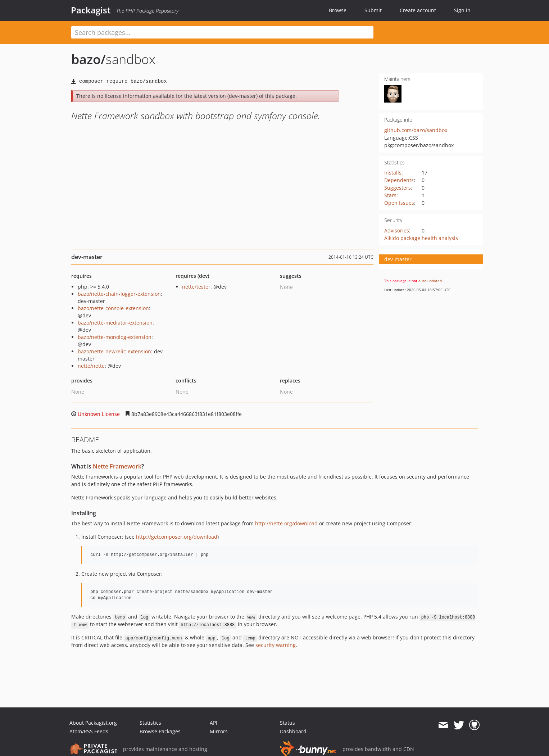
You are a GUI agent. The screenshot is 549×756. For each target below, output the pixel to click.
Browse (338, 10)
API (214, 723)
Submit (373, 10)
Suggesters (398, 188)
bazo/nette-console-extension (113, 308)
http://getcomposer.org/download (177, 537)
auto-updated (430, 281)
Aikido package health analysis (421, 238)
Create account (418, 10)
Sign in (462, 10)
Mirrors (219, 731)
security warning (276, 645)
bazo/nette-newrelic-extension (114, 351)
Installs (393, 173)
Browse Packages (160, 731)
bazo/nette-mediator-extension (115, 323)
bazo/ (89, 59)
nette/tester (196, 287)
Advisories (397, 230)
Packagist (91, 10)
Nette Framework (117, 466)
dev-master (398, 259)
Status (287, 723)
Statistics (150, 723)
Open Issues (399, 203)
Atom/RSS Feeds (89, 731)
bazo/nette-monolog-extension (115, 337)
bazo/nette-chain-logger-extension (119, 294)
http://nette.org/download (286, 523)
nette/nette (91, 366)
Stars (390, 195)
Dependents (399, 180)
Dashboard (293, 731)
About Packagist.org (93, 723)
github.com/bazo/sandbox (416, 130)
